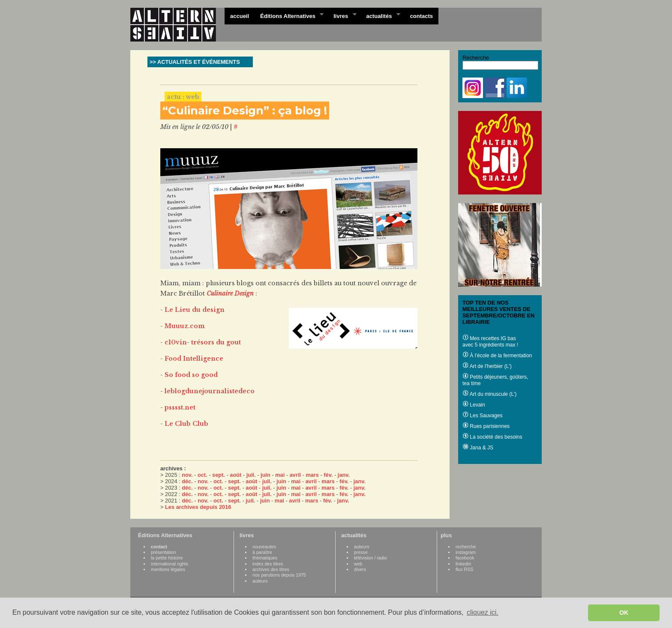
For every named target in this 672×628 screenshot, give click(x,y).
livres (342, 15)
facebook (465, 558)
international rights (169, 564)
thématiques (265, 558)
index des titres (268, 564)
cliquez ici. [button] (483, 612)
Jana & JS (478, 448)
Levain (474, 405)
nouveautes (264, 547)
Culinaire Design (230, 293)
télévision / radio (370, 558)
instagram (466, 552)
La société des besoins (492, 437)
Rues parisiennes (486, 426)
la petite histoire (167, 558)
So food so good (191, 375)
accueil (240, 16)
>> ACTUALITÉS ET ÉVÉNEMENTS (195, 62)
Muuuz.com (185, 326)
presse (361, 552)
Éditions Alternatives (289, 15)
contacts (421, 16)
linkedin (463, 564)
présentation (163, 552)
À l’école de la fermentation (497, 356)
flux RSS (464, 569)
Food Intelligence (194, 359)
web (358, 564)
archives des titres (271, 569)
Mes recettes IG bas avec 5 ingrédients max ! (490, 342)
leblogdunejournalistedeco (210, 391)
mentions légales (168, 569)
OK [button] (624, 613)
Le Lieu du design (195, 310)
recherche (466, 547)
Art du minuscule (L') (489, 394)
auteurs (260, 581)
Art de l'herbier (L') (487, 366)
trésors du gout (216, 342)
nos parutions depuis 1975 (279, 575)
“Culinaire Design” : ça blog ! (245, 111)
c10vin (176, 342)
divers (360, 569)
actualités (380, 15)
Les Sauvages (482, 416)
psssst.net (180, 407)
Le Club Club (186, 424)
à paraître (262, 552)
